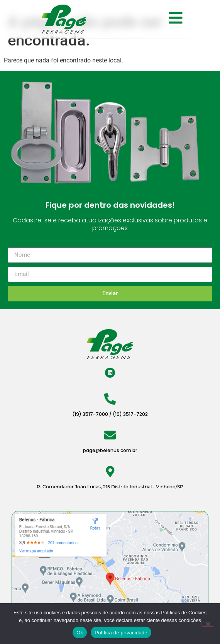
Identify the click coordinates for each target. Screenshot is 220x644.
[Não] (208, 623)
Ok (80, 633)
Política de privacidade (121, 633)
